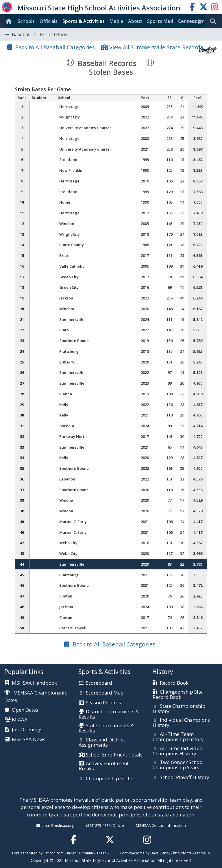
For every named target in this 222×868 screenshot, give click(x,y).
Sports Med (160, 21)
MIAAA (20, 720)
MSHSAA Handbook (34, 683)
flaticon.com (53, 853)
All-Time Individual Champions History (178, 751)
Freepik (103, 853)
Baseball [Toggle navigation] (36, 34)
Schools (26, 21)
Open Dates (25, 710)
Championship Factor (110, 779)
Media (116, 21)
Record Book (174, 683)
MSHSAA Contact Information (161, 825)
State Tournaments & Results (106, 728)
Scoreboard (99, 683)
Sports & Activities (84, 21)
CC (79, 853)
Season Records (103, 703)
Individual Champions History (181, 723)
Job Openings (27, 730)
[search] (214, 21)
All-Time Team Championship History (178, 737)
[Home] (10, 21)
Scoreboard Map (105, 693)
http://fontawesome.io (192, 853)
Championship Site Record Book (178, 695)
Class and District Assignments (102, 742)
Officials (49, 21)
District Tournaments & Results (109, 714)
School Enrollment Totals (114, 755)
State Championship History (179, 709)
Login (199, 21)
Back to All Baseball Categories (55, 47)
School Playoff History (184, 778)
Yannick (89, 853)
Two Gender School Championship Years (178, 765)
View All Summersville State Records (156, 47)
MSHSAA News (29, 740)
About (135, 21)
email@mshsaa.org (58, 825)
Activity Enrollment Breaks (104, 766)
